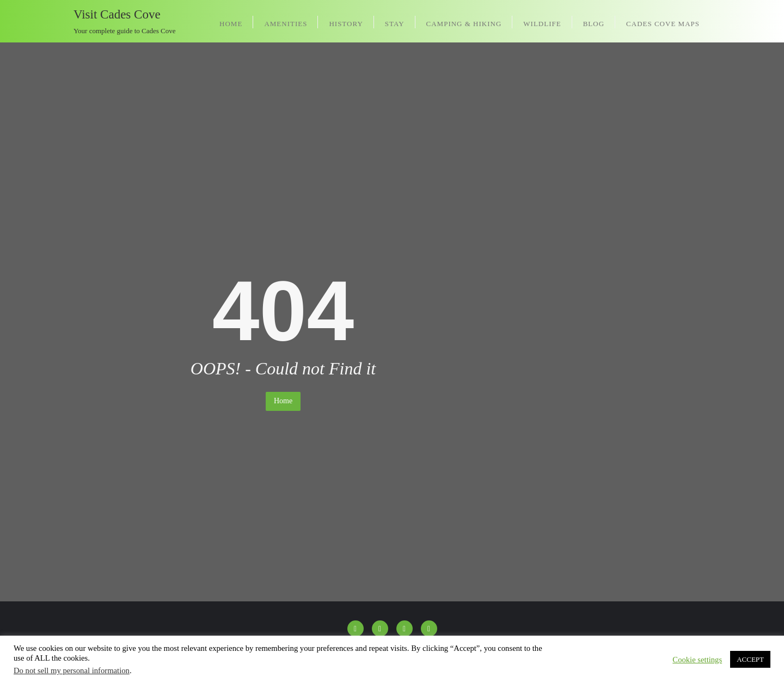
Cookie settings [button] (697, 660)
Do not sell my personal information (72, 670)
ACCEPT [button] (750, 659)
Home (283, 401)
